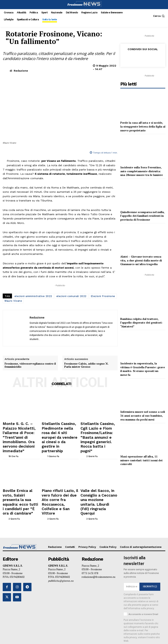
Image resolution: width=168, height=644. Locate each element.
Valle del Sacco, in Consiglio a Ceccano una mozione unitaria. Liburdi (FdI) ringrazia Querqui (98, 478)
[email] (132, 555)
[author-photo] (5, 439)
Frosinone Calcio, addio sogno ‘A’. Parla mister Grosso (86, 365)
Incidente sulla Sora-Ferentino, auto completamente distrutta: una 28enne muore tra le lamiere (142, 171)
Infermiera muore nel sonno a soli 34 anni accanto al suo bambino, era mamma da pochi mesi (143, 415)
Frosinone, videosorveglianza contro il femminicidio (30, 365)
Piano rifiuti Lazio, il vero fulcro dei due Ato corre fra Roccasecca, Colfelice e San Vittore (60, 478)
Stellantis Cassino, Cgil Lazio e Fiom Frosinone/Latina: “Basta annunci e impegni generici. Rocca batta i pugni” (99, 429)
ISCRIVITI (150, 555)
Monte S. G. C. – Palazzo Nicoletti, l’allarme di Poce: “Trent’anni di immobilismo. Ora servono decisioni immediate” (20, 429)
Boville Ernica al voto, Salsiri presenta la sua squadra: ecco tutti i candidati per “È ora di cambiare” (21, 478)
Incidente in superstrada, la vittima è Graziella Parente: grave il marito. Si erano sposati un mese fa (143, 369)
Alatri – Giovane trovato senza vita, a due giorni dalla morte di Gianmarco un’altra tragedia (141, 260)
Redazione (21, 71)
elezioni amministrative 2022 (33, 296)
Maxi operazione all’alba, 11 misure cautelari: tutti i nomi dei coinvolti (141, 460)
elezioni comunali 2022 (71, 296)
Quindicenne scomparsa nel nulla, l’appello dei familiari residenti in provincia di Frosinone (142, 216)
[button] (159, 16)
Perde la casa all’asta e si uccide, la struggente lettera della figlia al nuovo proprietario (143, 126)
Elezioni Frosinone (103, 296)
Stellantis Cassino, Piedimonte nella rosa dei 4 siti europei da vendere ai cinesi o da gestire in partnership (59, 429)
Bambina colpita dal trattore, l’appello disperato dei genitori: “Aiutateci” (141, 323)
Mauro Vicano (13, 301)
